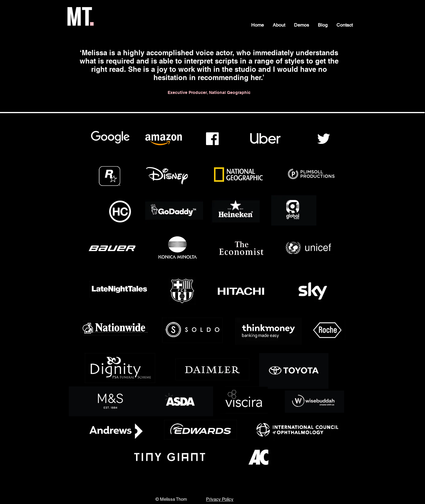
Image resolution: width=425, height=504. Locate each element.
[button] (279, 25)
